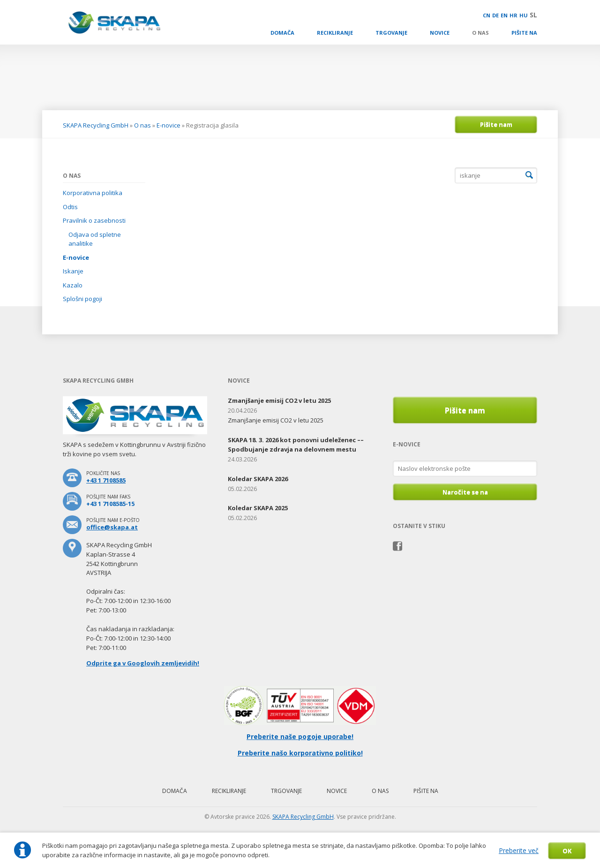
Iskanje (73, 271)
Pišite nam (496, 124)
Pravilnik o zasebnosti (94, 220)
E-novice (169, 125)
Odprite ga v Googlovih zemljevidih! (143, 663)
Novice (440, 33)
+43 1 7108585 (106, 480)
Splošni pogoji (82, 299)
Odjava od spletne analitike (95, 239)
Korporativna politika (93, 193)
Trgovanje (391, 33)
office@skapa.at (112, 527)
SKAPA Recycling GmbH (96, 125)
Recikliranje (335, 33)
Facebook (398, 546)
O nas (480, 33)
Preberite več (519, 850)
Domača (282, 33)
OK (567, 851)
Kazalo (73, 285)
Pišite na (524, 33)
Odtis (70, 207)
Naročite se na (465, 492)
